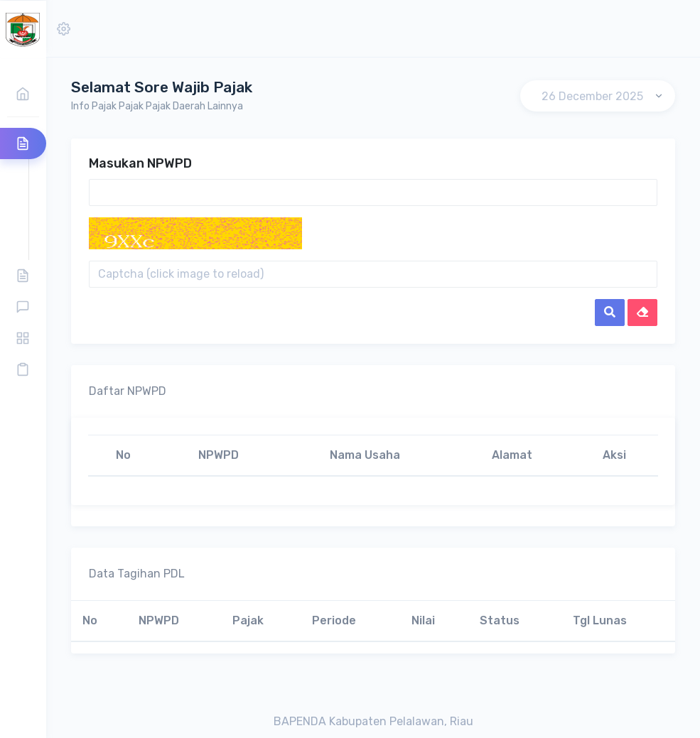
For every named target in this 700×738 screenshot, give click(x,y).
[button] (64, 28)
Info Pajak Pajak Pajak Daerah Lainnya (157, 106)
